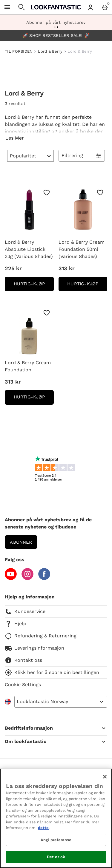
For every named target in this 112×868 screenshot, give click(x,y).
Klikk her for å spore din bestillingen (52, 672)
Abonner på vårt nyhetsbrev (56, 22)
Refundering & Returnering (41, 636)
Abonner (21, 542)
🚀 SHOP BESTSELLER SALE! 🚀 (56, 35)
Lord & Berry (50, 51)
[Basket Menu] (105, 7)
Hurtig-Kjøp (34, 286)
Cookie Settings (23, 685)
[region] (56, 818)
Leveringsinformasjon (34, 648)
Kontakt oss (23, 660)
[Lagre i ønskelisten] (47, 193)
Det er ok (56, 857)
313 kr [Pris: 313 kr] (67, 268)
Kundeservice (25, 611)
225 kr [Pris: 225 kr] (13, 268)
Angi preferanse (56, 840)
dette (43, 828)
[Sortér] (30, 156)
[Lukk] (105, 777)
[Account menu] (90, 7)
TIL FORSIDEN (19, 51)
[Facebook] (44, 578)
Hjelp (16, 624)
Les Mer (15, 138)
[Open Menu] (7, 7)
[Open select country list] (61, 702)
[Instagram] (27, 578)
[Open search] (22, 7)
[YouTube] (11, 578)
